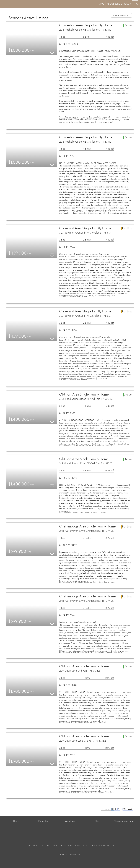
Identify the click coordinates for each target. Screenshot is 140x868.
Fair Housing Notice (103, 845)
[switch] (52, 51)
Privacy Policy (51, 845)
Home (101, 4)
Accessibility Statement (75, 845)
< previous (106, 809)
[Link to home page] (3, 4)
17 (124, 809)
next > (130, 809)
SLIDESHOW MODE (121, 15)
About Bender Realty (119, 4)
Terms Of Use (33, 845)
